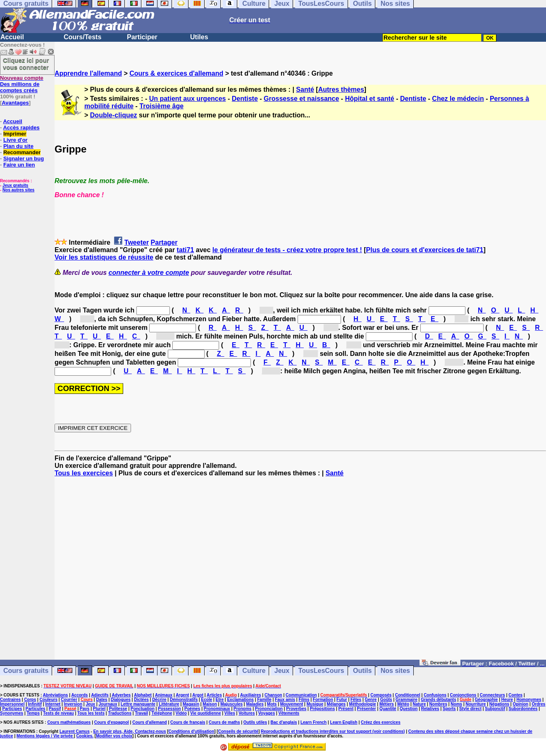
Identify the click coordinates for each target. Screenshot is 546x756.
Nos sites (395, 671)
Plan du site (18, 146)
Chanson (273, 695)
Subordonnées (523, 709)
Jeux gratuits (15, 185)
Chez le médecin (458, 99)
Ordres (539, 704)
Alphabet (143, 695)
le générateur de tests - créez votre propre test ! (287, 250)
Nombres (438, 704)
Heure (507, 700)
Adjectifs (100, 695)
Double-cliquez (114, 115)
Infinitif (35, 704)
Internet (53, 704)
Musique (315, 704)
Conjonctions (463, 695)
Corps (30, 700)
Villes (230, 713)
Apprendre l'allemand (88, 73)
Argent (182, 695)
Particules (36, 709)
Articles (214, 695)
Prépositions (323, 709)
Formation (323, 700)
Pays (85, 709)
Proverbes (296, 709)
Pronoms (242, 709)
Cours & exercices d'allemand (176, 73)
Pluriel (99, 709)
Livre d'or (15, 140)
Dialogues (121, 700)
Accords (79, 695)
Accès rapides (21, 128)
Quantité (388, 709)
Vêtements (289, 713)
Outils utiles (255, 722)
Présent (346, 709)
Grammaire (407, 700)
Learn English (344, 722)
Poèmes (192, 709)
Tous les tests (91, 713)
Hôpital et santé (370, 99)
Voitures (247, 713)
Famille (264, 700)
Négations (499, 704)
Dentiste (245, 99)
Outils (362, 671)
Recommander (22, 152)
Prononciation (269, 709)
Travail (141, 713)
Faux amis (285, 700)
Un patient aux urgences (188, 99)
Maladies (255, 704)
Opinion (520, 704)
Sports (449, 709)
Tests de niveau (58, 713)
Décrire (159, 700)
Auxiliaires (251, 695)
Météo (403, 704)
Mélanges (336, 704)
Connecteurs (492, 695)
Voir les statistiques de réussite (104, 257)
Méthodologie (363, 704)
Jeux (282, 671)
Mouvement (292, 704)
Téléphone (162, 713)
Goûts (386, 700)
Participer (142, 37)
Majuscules (231, 704)
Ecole (207, 700)
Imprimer (15, 134)
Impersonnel (12, 704)
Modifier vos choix (114, 736)
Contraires (10, 700)
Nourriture (476, 704)
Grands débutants (439, 700)
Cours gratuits (26, 671)
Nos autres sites (18, 190)
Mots (272, 704)
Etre (220, 700)
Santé (305, 89)
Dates (101, 700)
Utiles (199, 37)
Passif (55, 709)
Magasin (191, 704)
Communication (301, 695)
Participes (12, 709)
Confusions (435, 695)
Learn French (314, 722)
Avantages (15, 103)
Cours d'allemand (150, 722)
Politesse (118, 709)
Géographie (486, 700)
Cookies (84, 736)
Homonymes (529, 700)
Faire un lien (19, 165)
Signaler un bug (24, 159)
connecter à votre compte (149, 273)
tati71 (186, 250)
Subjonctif (495, 709)
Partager (164, 242)
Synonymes (12, 713)
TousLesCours (321, 671)
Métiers (387, 704)
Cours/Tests (82, 37)
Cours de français (188, 722)
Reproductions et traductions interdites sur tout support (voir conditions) (333, 731)
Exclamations (240, 700)
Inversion (73, 704)
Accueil (12, 37)
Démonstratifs (184, 700)
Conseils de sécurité (238, 731)
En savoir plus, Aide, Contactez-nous (130, 731)
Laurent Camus (75, 731)
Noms (456, 704)
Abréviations (56, 695)
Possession (169, 709)
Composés (381, 695)
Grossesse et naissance (301, 99)
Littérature (169, 704)
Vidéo (181, 713)
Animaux (164, 695)
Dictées (141, 700)
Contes (515, 695)
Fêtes (356, 700)
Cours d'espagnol (112, 722)
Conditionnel (408, 695)
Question (409, 709)
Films (304, 700)
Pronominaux (217, 709)
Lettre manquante (138, 704)
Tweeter (137, 242)
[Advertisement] (300, 572)
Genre (371, 700)
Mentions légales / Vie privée (45, 736)
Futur (342, 700)
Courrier (69, 700)
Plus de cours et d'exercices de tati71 (425, 250)
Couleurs (49, 700)
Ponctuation (143, 709)
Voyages (267, 713)
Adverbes (122, 695)
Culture (254, 671)
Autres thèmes (341, 89)
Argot (198, 695)
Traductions (120, 713)
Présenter (367, 709)
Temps (33, 713)
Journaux (108, 704)
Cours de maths (224, 722)
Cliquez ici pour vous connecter (26, 64)
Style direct (470, 709)
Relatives (430, 709)
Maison (210, 704)
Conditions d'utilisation (192, 731)
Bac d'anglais (284, 722)
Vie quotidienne (205, 713)
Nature (420, 704)
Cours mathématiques (69, 722)
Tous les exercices (84, 473)
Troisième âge (161, 106)
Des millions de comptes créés (22, 84)
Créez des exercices (381, 722)
